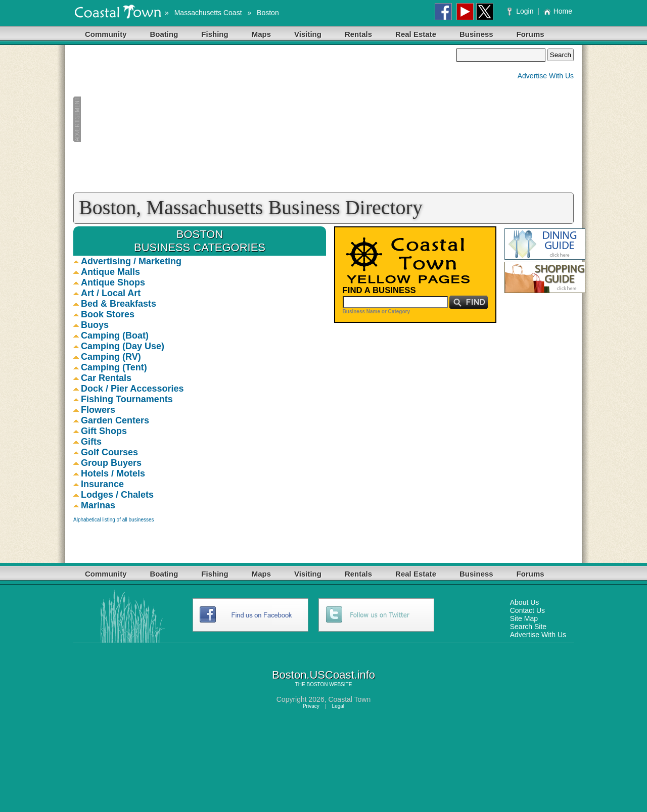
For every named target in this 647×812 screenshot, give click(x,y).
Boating (164, 34)
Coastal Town (349, 699)
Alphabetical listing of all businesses (114, 520)
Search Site (528, 627)
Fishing (215, 34)
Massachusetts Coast (208, 13)
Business (476, 34)
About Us (525, 602)
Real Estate (416, 34)
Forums (530, 34)
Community (106, 34)
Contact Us (527, 610)
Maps (261, 34)
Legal (338, 706)
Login (521, 11)
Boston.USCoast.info (323, 675)
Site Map (524, 618)
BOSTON (317, 684)
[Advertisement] (265, 119)
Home (558, 11)
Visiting (308, 34)
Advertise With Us (546, 76)
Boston (268, 13)
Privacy (311, 706)
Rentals (358, 34)
